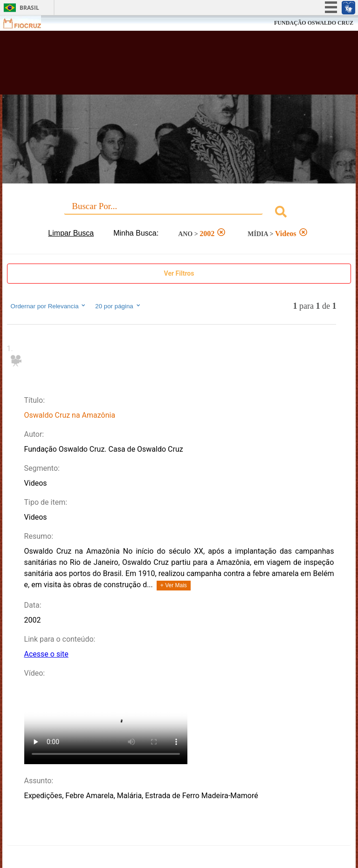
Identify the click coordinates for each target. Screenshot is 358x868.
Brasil (29, 8)
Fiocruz (28, 23)
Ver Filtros (179, 273)
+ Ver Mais (174, 585)
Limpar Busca (71, 233)
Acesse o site (46, 654)
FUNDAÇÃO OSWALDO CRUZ (314, 23)
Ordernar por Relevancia (49, 306)
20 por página (118, 306)
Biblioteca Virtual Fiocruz (157, 66)
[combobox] (179, 213)
